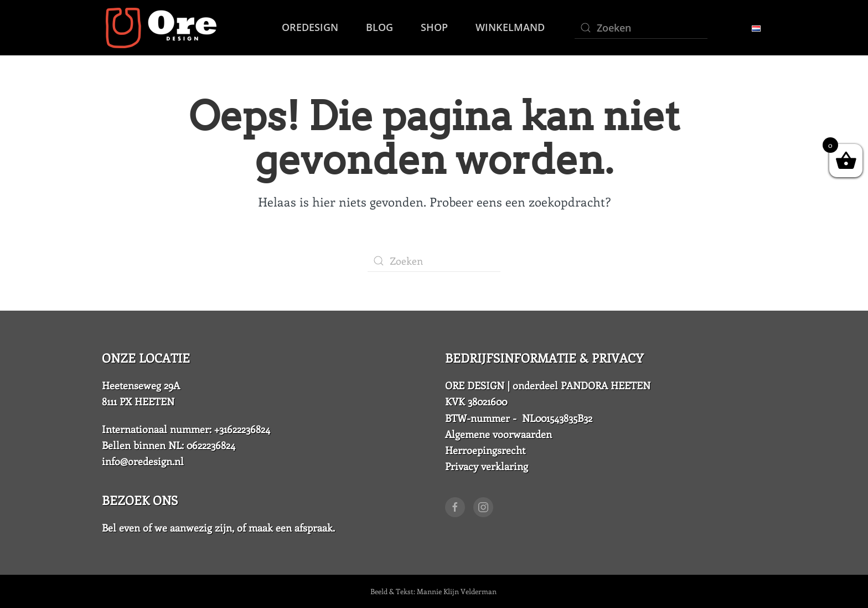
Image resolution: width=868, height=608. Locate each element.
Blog (379, 27)
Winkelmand (510, 27)
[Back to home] (159, 28)
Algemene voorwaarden (498, 434)
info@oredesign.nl (143, 461)
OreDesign (310, 27)
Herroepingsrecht (485, 450)
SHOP (434, 27)
